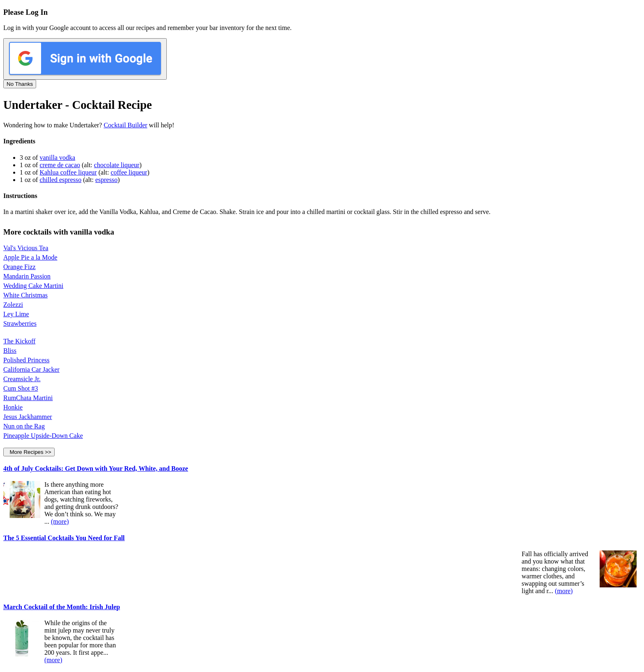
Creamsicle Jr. (22, 379)
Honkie (13, 407)
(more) (60, 521)
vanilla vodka (57, 158)
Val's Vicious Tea (26, 248)
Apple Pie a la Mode (30, 257)
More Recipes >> (29, 452)
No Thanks (20, 84)
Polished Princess (26, 360)
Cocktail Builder (125, 125)
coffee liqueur (129, 172)
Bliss (10, 351)
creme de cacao (60, 165)
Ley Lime (16, 314)
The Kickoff (19, 341)
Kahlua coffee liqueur (68, 172)
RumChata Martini (28, 398)
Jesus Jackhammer (28, 417)
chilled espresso (60, 180)
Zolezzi (13, 305)
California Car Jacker (31, 369)
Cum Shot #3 (21, 388)
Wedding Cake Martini (33, 286)
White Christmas (25, 295)
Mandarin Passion (27, 276)
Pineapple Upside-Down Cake (43, 436)
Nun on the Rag (24, 426)
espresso (106, 180)
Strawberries (20, 323)
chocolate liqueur (117, 165)
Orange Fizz (20, 267)
